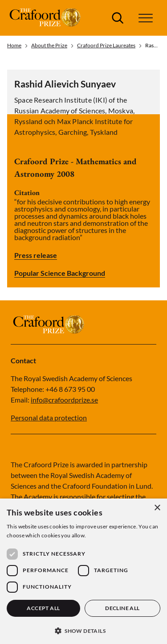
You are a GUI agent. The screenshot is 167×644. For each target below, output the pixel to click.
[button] (146, 18)
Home (14, 46)
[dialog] (83, 571)
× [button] (157, 508)
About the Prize (49, 46)
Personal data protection (49, 418)
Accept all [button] (43, 608)
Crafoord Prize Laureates (106, 46)
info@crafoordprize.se (64, 400)
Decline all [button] (122, 608)
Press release (36, 255)
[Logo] (46, 18)
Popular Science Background (60, 273)
